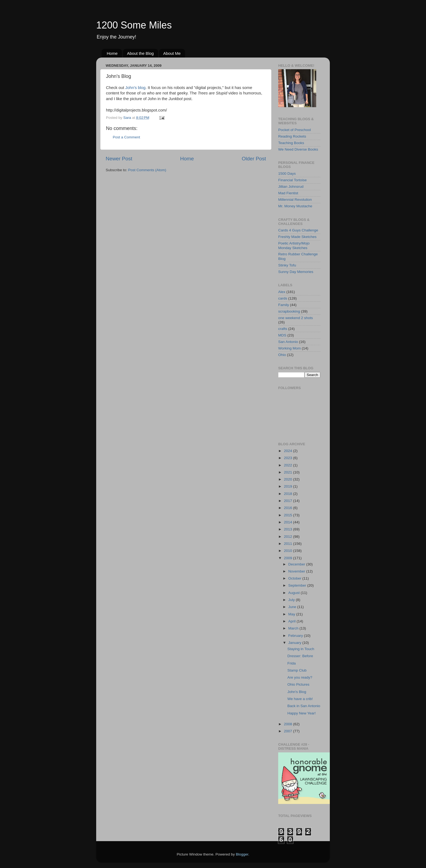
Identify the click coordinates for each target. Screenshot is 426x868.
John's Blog (297, 692)
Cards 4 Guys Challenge (298, 230)
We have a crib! (300, 699)
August (295, 593)
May (292, 614)
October (295, 578)
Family (284, 305)
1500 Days (287, 174)
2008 (289, 724)
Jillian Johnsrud (291, 187)
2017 (289, 501)
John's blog (135, 88)
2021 (289, 472)
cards (283, 298)
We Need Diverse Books (298, 149)
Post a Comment (126, 137)
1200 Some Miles (134, 25)
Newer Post (119, 159)
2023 (289, 458)
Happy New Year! (302, 713)
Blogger (242, 854)
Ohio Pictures (298, 684)
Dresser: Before (300, 656)
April (292, 621)
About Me (172, 53)
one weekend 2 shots (296, 318)
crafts (283, 329)
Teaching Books (291, 143)
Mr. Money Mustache (295, 206)
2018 (289, 494)
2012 (289, 537)
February (296, 636)
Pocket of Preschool (295, 130)
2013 (289, 529)
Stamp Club (297, 670)
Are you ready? (300, 677)
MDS (282, 335)
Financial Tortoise (292, 180)
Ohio (282, 355)
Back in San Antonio (304, 706)
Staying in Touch (301, 649)
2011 (289, 544)
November (297, 571)
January (295, 643)
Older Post (254, 159)
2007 (289, 731)
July (292, 600)
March (294, 628)
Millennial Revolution (295, 200)
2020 (289, 479)
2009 (289, 558)
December (297, 564)
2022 (289, 465)
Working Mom (289, 348)
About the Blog (140, 53)
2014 (289, 522)
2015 (289, 515)
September (298, 585)
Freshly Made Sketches (297, 237)
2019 (289, 486)
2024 (289, 451)
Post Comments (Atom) (147, 170)
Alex (282, 292)
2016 (289, 508)
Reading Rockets (292, 136)
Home (112, 53)
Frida (292, 663)
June (293, 607)
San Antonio (288, 342)
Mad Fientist (288, 193)
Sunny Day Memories (296, 272)
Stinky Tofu (287, 265)
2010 (289, 551)
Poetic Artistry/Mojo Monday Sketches (294, 245)
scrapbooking (289, 311)
